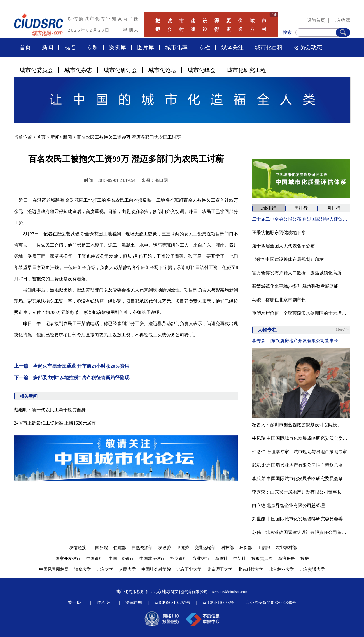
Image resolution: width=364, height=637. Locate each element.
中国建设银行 (152, 559)
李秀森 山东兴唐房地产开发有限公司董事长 (295, 341)
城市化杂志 (78, 70)
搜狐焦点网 (262, 559)
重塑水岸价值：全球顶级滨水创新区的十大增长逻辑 (301, 313)
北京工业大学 (189, 569)
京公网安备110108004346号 (271, 603)
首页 (25, 47)
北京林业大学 (281, 569)
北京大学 (105, 569)
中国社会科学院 (156, 569)
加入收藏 (341, 20)
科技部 (228, 548)
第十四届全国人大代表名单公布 (283, 246)
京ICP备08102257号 (172, 603)
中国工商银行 (121, 559)
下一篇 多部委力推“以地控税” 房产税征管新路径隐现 (72, 378)
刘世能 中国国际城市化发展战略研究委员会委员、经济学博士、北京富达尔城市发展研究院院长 (301, 519)
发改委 (165, 548)
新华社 (221, 559)
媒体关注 (232, 47)
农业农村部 (286, 548)
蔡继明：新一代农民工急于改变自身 (50, 410)
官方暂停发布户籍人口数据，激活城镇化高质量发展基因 (301, 273)
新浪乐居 (286, 559)
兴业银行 (201, 559)
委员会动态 (308, 47)
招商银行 (179, 559)
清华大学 (83, 569)
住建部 (120, 548)
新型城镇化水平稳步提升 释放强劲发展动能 (295, 286)
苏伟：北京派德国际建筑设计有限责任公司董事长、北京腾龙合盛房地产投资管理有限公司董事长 (301, 532)
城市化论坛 (162, 70)
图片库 (146, 47)
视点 (70, 47)
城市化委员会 (36, 70)
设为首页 (316, 20)
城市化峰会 (202, 70)
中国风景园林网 (54, 569)
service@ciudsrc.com (230, 592)
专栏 (204, 47)
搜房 (305, 559)
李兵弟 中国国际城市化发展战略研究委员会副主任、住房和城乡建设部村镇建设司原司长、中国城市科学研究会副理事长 (301, 479)
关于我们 (76, 603)
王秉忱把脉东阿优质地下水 (279, 232)
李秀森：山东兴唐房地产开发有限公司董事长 (297, 492)
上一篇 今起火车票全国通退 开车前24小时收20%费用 (72, 366)
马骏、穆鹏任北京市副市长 (279, 300)
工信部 (264, 548)
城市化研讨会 (120, 70)
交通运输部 (205, 548)
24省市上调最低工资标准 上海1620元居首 (55, 423)
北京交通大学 (312, 569)
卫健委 (183, 548)
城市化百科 (269, 47)
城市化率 (176, 47)
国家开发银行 (68, 559)
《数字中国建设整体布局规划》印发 (288, 259)
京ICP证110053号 (218, 603)
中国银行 (95, 559)
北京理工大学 (220, 569)
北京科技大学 (251, 569)
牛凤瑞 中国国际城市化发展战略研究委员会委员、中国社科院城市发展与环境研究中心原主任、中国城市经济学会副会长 (301, 438)
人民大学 (127, 569)
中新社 (240, 559)
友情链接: (80, 548)
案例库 (118, 47)
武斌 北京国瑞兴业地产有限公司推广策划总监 (297, 465)
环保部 (246, 548)
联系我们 (105, 603)
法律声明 (134, 603)
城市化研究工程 (246, 70)
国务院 (102, 548)
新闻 (48, 47)
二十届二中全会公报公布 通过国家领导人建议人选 (301, 219)
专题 (92, 47)
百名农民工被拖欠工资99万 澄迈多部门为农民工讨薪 (129, 137)
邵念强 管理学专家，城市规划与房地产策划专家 (300, 452)
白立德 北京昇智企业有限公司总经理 (288, 505)
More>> (342, 329)
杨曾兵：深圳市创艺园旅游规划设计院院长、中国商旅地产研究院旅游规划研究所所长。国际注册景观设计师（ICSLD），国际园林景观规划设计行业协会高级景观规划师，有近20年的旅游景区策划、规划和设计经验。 (301, 425)
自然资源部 (142, 548)
